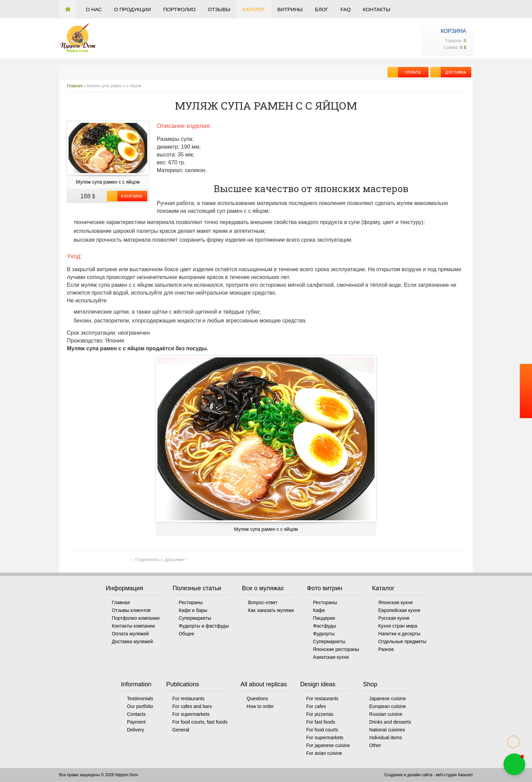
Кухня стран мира (398, 626)
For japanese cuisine (328, 745)
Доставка (453, 72)
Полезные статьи (197, 588)
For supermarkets (191, 714)
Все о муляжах (263, 588)
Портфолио (179, 9)
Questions (257, 699)
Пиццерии (324, 618)
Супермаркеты (195, 618)
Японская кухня (396, 602)
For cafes (316, 706)
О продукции (132, 9)
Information (136, 684)
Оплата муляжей (130, 634)
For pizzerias (320, 714)
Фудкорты (324, 634)
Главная (68, 9)
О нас (94, 9)
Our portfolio (140, 706)
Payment (136, 722)
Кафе (319, 610)
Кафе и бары (193, 610)
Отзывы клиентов (131, 610)
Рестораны (191, 602)
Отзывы (219, 9)
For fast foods (321, 722)
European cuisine (387, 706)
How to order (260, 706)
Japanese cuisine (387, 699)
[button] (514, 764)
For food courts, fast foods (200, 722)
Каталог (254, 9)
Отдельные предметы (402, 641)
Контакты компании (133, 626)
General (181, 730)
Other (375, 745)
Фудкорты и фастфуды (204, 626)
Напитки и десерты (399, 634)
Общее (187, 634)
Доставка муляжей (132, 641)
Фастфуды (325, 626)
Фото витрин (325, 588)
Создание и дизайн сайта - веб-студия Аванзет (429, 775)
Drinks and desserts (390, 722)
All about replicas (264, 684)
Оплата (409, 72)
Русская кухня (394, 618)
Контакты (377, 9)
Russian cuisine (386, 714)
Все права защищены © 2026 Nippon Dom (99, 775)
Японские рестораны (336, 649)
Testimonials (140, 699)
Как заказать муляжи (271, 610)
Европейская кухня (399, 610)
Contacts (136, 714)
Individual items (386, 738)
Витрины (290, 9)
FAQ (346, 9)
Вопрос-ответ (263, 602)
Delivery (136, 730)
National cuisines (387, 730)
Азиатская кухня (331, 657)
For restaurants (188, 699)
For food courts (322, 730)
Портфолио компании (136, 618)
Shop (370, 684)
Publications (183, 684)
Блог (321, 9)
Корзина (453, 31)
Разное (386, 649)
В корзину (130, 196)
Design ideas (318, 684)
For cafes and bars (192, 706)
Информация (124, 588)
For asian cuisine (324, 753)
